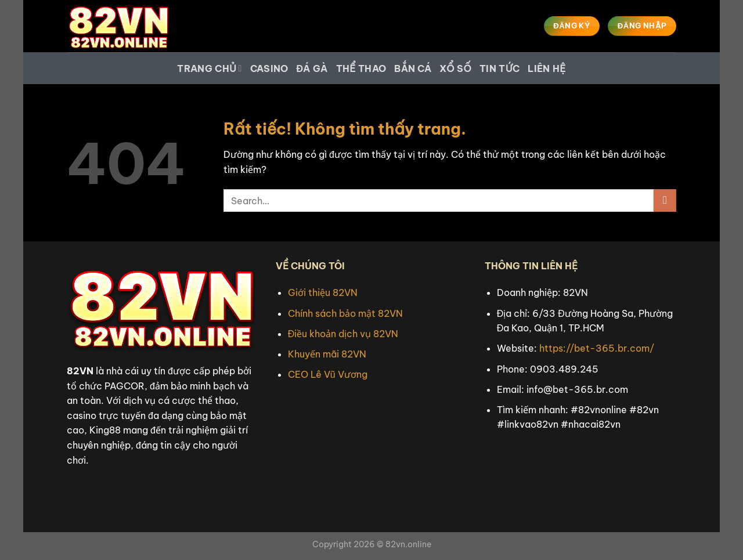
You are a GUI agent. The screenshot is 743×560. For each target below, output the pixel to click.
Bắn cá (413, 68)
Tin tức (499, 68)
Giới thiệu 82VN (323, 292)
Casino (269, 68)
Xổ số (455, 68)
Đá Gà (312, 68)
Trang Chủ (209, 68)
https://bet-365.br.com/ (597, 348)
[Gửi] (665, 200)
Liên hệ (547, 68)
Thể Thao (361, 68)
